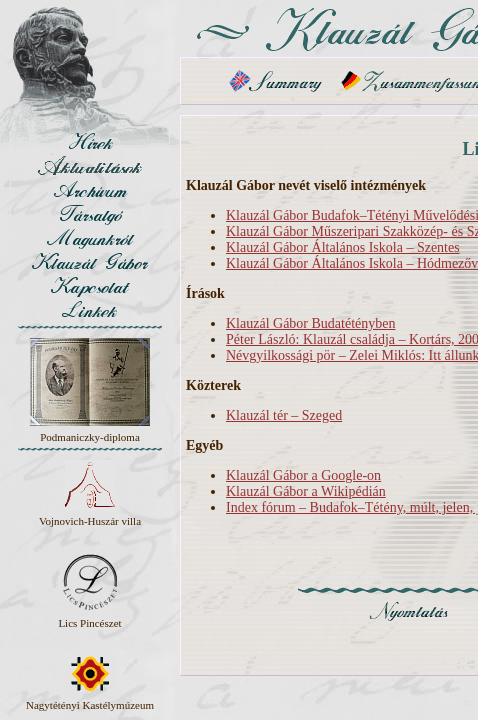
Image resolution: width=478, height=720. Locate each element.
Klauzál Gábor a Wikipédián (306, 491)
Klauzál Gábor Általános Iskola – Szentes (343, 247)
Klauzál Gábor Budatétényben (311, 323)
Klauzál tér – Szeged (284, 415)
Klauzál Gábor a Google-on (303, 475)
